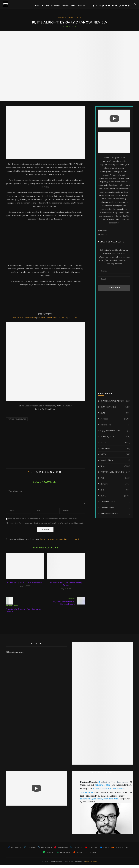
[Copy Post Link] (54, 475)
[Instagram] (100, 6)
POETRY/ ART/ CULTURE (115, 475)
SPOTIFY (41, 320)
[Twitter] (97, 6)
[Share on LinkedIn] (43, 475)
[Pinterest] (103, 6)
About (74, 5)
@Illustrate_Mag (108, 785)
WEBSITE (63, 320)
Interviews (56, 5)
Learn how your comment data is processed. (60, 542)
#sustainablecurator (17, 422)
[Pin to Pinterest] (40, 475)
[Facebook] (94, 6)
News (38, 5)
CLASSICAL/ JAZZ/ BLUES (115, 404)
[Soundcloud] (116, 6)
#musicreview (100, 791)
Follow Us (103, 237)
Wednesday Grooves (115, 516)
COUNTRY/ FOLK (115, 410)
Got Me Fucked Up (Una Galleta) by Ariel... (66, 586)
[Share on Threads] (57, 475)
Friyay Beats (115, 427)
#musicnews (87, 795)
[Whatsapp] (123, 6)
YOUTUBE (73, 320)
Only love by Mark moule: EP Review (25, 585)
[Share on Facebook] (34, 475)
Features (46, 5)
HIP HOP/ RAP (115, 439)
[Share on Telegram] (51, 475)
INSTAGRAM (30, 320)
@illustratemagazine (15, 655)
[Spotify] (120, 6)
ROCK (115, 498)
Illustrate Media (91, 864)
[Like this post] (31, 475)
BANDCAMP (52, 320)
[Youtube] (109, 6)
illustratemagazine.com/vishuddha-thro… (100, 801)
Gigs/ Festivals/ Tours (115, 433)
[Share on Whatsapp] (48, 475)
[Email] (113, 6)
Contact (82, 5)
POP (115, 481)
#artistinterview (116, 791)
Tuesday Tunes (115, 510)
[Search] (135, 6)
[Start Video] (114, 121)
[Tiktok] (129, 6)
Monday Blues (115, 463)
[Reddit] (126, 6)
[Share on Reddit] (45, 475)
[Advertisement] (45, 245)
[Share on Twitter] (37, 475)
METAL (115, 457)
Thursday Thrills (115, 504)
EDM (115, 416)
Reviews (65, 5)
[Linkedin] (106, 6)
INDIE (115, 445)
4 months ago (122, 785)
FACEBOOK (18, 320)
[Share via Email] (60, 475)
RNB (115, 493)
